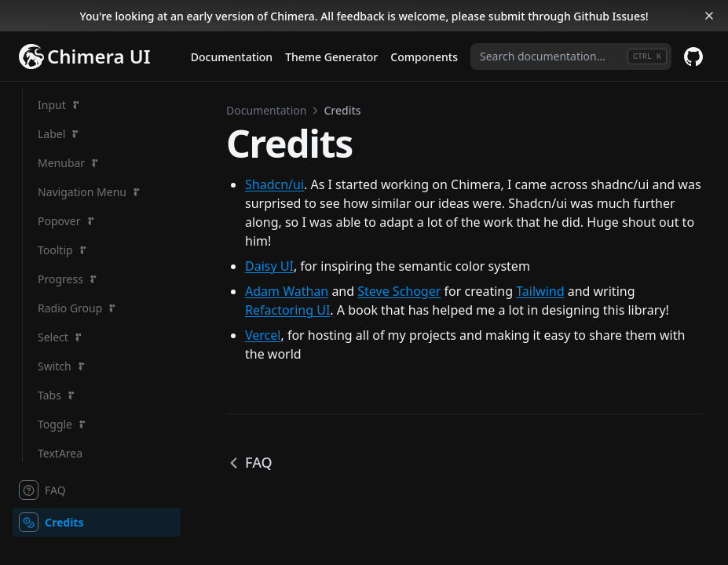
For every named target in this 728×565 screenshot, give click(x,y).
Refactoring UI (287, 310)
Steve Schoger (399, 291)
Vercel (263, 335)
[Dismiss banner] (709, 16)
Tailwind (540, 291)
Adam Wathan (287, 291)
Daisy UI (269, 266)
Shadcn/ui (274, 184)
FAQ (249, 462)
